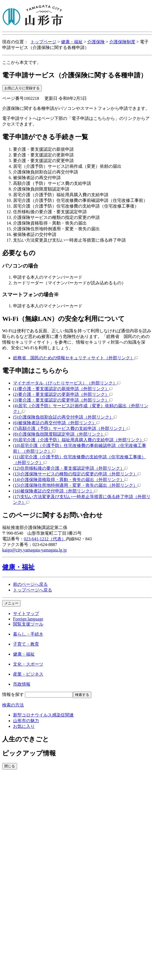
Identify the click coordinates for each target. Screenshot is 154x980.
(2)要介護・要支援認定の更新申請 (63, 394)
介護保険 (96, 42)
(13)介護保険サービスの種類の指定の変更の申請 (77, 474)
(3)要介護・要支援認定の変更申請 (63, 400)
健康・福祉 (72, 42)
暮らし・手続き (28, 634)
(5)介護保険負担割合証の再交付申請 (65, 417)
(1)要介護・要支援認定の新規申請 (63, 389)
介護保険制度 (122, 42)
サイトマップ (26, 614)
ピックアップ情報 (29, 753)
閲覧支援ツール (28, 624)
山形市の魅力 (26, 721)
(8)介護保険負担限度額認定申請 (61, 434)
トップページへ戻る (33, 590)
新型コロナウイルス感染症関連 (43, 715)
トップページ (43, 42)
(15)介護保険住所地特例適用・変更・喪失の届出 (77, 485)
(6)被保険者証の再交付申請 (56, 423)
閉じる (10, 766)
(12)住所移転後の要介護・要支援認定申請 (70, 468)
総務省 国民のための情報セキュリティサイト (75, 358)
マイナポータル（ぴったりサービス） (67, 383)
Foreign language (28, 619)
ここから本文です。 (22, 62)
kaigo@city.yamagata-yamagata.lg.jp (34, 550)
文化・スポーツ (28, 664)
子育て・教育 (26, 644)
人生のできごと (26, 739)
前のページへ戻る (30, 584)
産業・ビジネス (28, 674)
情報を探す (13, 694)
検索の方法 (13, 705)
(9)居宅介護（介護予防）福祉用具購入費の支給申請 (80, 440)
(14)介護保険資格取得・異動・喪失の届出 (70, 480)
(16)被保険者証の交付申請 (55, 491)
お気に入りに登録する (22, 88)
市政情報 (22, 684)
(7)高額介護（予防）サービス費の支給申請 (71, 428)
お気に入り (24, 726)
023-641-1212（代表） (45, 539)
